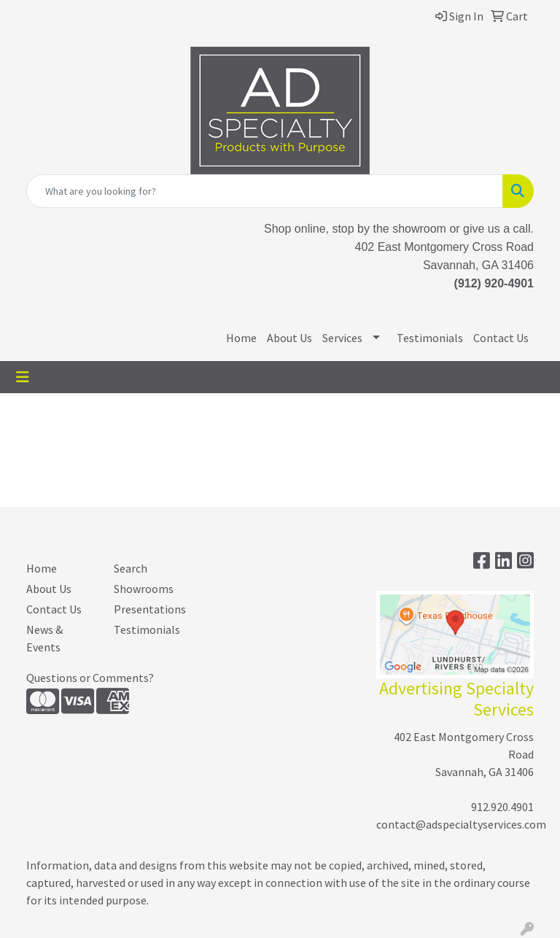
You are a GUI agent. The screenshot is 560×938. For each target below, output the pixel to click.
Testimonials (430, 338)
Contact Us (501, 338)
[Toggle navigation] (23, 377)
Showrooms (144, 589)
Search (131, 568)
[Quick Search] (265, 191)
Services (342, 338)
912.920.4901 (502, 807)
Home (241, 338)
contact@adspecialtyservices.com (461, 824)
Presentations (149, 609)
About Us (289, 338)
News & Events (44, 638)
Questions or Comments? (90, 678)
